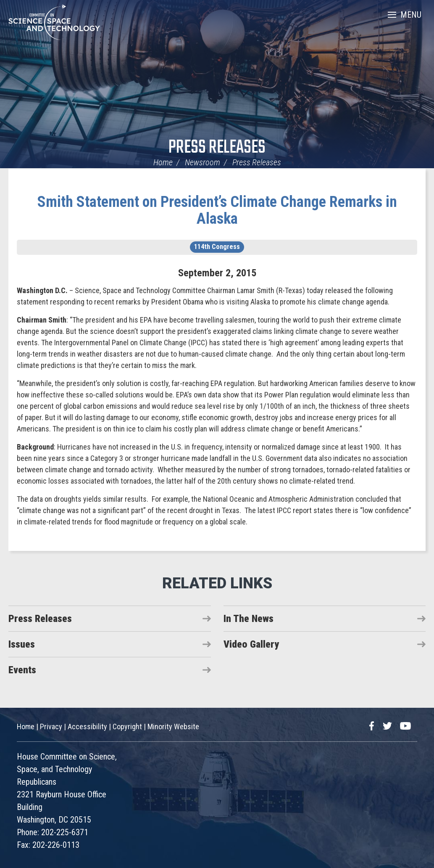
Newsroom (203, 162)
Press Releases (217, 148)
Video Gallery (251, 644)
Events (22, 670)
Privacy (51, 726)
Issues (22, 644)
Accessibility (87, 726)
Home (163, 162)
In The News (249, 619)
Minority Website (173, 726)
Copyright (127, 726)
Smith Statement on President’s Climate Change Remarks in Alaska (217, 210)
